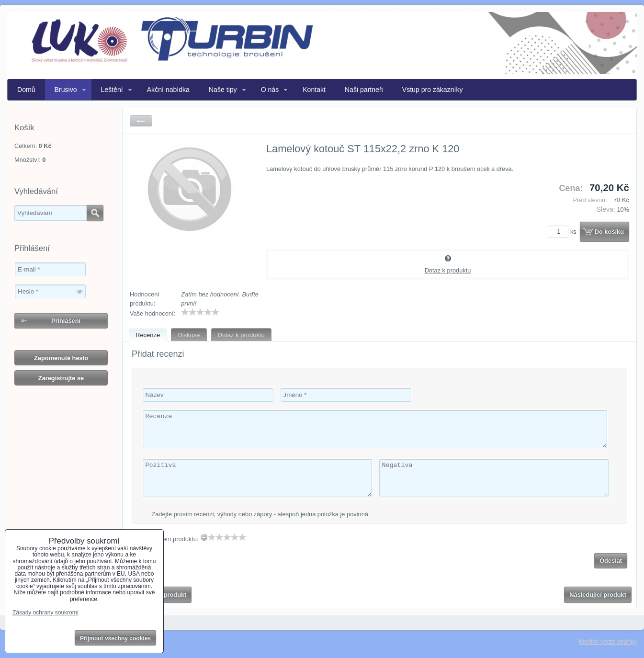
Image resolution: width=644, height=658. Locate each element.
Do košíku (609, 232)
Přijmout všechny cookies (115, 638)
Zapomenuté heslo (61, 358)
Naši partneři (364, 90)
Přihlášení (66, 321)
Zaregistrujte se (61, 378)
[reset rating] (204, 537)
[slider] (200, 312)
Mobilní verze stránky (608, 641)
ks (564, 232)
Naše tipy (223, 90)
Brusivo (66, 90)
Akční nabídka (168, 90)
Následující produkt (598, 595)
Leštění (112, 90)
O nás (270, 90)
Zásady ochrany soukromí (45, 613)
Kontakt (314, 90)
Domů (26, 90)
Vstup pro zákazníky (433, 90)
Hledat (95, 213)
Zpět (141, 121)
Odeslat (611, 561)
